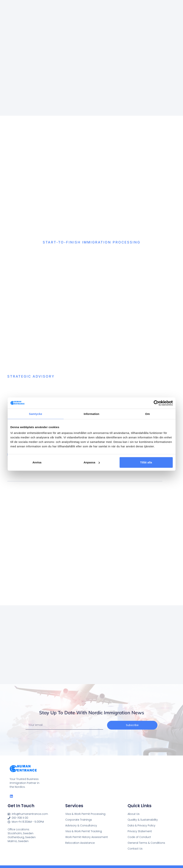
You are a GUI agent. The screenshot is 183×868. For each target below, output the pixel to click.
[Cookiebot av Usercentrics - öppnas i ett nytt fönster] (156, 403)
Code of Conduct (139, 837)
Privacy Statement (140, 831)
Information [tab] (92, 414)
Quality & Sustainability (143, 820)
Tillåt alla (146, 462)
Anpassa (92, 462)
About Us (134, 814)
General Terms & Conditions (146, 843)
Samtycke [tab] (36, 414)
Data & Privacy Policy (141, 825)
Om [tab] (147, 414)
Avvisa (37, 462)
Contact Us (135, 849)
